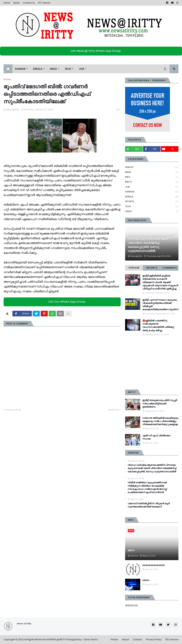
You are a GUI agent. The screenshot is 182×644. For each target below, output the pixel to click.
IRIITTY (152, 182)
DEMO (146, 580)
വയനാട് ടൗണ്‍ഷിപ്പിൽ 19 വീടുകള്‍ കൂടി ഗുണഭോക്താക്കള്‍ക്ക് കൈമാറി (149, 505)
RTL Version (44, 3)
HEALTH (152, 167)
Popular (134, 268)
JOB (152, 187)
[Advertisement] (152, 363)
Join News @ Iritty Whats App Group (92, 51)
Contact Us (29, 3)
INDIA (152, 172)
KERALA (152, 197)
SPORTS (152, 202)
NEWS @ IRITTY (57, 639)
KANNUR (152, 192)
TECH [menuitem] (68, 69)
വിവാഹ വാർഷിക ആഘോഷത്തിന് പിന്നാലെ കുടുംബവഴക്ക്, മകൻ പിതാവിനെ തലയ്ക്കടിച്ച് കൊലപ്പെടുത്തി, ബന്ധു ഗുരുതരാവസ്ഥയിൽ (151, 243)
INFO (152, 177)
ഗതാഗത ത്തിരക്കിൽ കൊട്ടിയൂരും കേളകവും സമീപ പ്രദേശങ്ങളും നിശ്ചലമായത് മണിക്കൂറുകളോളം (160, 421)
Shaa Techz (91, 639)
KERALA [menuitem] (38, 69)
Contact (137, 639)
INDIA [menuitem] (53, 69)
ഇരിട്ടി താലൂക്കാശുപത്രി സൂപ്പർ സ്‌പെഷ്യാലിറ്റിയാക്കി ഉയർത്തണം (160, 403)
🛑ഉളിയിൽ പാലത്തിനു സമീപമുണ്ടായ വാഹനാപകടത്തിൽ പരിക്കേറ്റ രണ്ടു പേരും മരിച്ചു (158, 326)
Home (7, 3)
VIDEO (152, 211)
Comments (170, 268)
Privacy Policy (154, 639)
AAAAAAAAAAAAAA (154, 565)
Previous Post (13, 410)
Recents (152, 268)
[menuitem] (8, 69)
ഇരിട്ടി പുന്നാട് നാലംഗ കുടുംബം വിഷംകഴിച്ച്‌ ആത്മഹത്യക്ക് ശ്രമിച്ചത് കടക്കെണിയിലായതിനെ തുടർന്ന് (160, 305)
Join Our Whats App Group (63, 302)
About (16, 3)
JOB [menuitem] (81, 69)
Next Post (114, 410)
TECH (152, 207)
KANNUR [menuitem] (20, 69)
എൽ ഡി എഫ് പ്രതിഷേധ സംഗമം (156, 437)
